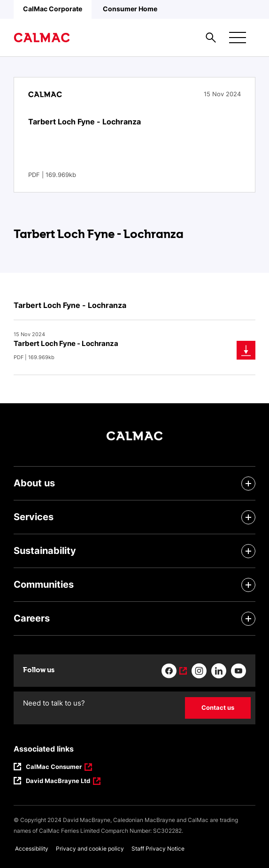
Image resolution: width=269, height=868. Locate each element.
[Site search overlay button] (211, 38)
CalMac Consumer (54, 768)
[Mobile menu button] (238, 38)
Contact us (218, 707)
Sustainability (45, 551)
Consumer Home (130, 9)
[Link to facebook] (174, 671)
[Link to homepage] (42, 38)
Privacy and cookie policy (90, 849)
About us (34, 483)
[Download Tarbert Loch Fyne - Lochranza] (246, 350)
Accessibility (32, 849)
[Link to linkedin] (219, 671)
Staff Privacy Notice (158, 849)
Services (34, 517)
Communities (44, 584)
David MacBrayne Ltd (58, 782)
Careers (32, 618)
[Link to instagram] (199, 671)
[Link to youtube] (238, 671)
